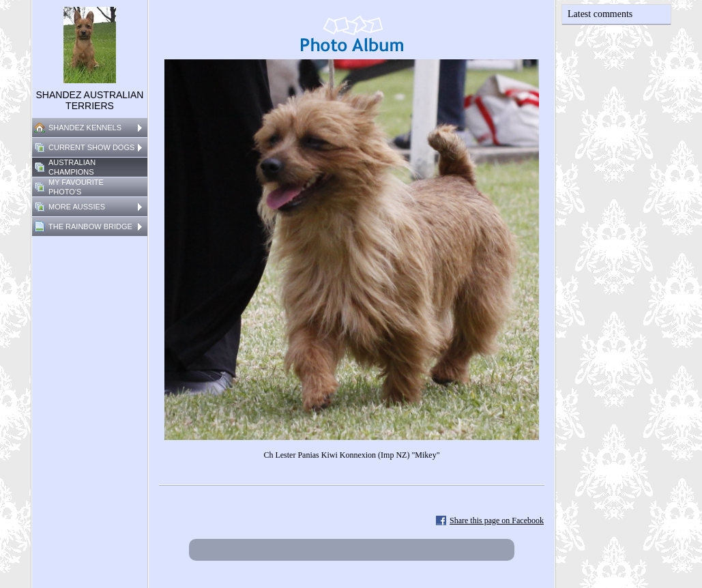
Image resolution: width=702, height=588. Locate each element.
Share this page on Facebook (497, 520)
